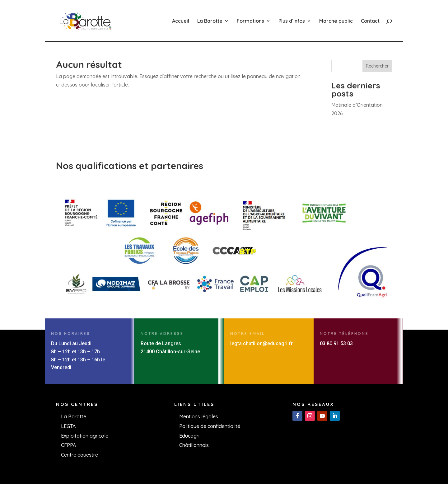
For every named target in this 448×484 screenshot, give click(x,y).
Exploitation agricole (85, 436)
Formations (250, 21)
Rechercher (377, 66)
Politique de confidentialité (210, 426)
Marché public (336, 21)
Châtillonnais (194, 445)
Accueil (181, 21)
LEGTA (68, 426)
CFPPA (68, 445)
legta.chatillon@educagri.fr (261, 343)
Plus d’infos (292, 21)
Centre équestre (79, 455)
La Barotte (210, 21)
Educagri (189, 436)
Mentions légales (199, 416)
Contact (370, 21)
